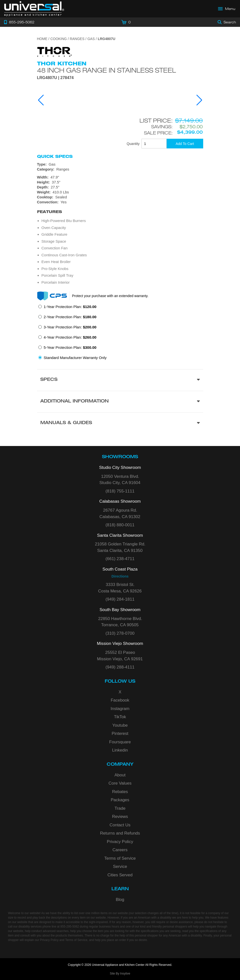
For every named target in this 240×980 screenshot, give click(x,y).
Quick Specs (55, 156)
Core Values (120, 783)
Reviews (120, 817)
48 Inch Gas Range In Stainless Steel (106, 70)
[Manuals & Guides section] (120, 423)
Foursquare (120, 742)
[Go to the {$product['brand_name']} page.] (54, 52)
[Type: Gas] (120, 164)
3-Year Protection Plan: (70, 327)
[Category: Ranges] (120, 169)
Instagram (120, 709)
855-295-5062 (70, 927)
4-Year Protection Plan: (70, 337)
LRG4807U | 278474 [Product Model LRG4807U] (55, 78)
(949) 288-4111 (120, 667)
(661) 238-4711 (120, 559)
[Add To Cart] (185, 144)
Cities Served (120, 875)
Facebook (120, 700)
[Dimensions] (120, 185)
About (120, 775)
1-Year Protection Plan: (70, 307)
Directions (120, 576)
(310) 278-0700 (120, 633)
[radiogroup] (120, 334)
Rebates (120, 792)
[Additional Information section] (120, 402)
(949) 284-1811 (120, 599)
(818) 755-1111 (120, 491)
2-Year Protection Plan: (70, 317)
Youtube (120, 725)
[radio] (67, 308)
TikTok (120, 717)
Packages (120, 800)
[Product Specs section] (120, 380)
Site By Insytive (120, 974)
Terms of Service (120, 858)
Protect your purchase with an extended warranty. (110, 296)
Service (120, 867)
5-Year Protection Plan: (70, 347)
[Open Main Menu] (227, 9)
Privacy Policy (120, 842)
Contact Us (120, 825)
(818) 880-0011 (120, 525)
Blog (120, 900)
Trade (120, 808)
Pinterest (120, 734)
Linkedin (120, 750)
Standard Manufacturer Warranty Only (75, 358)
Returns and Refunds (120, 833)
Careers (120, 850)
